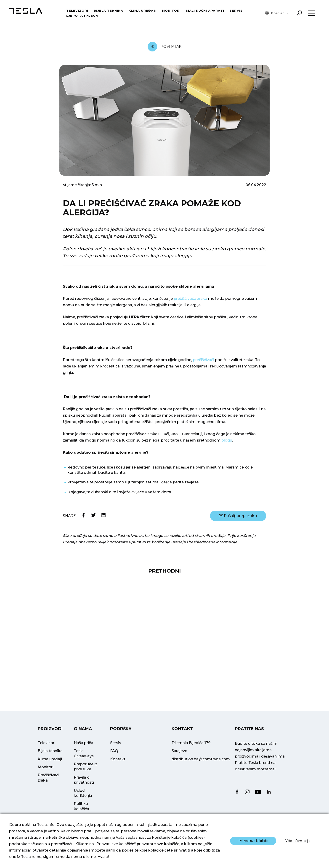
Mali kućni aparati (205, 11)
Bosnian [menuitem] (278, 13)
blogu (227, 440)
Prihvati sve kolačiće (253, 841)
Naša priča (84, 749)
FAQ (114, 757)
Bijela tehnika (108, 11)
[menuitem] (280, 13)
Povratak (164, 47)
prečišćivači (203, 360)
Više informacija (298, 841)
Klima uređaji (143, 11)
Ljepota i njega (82, 16)
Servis (236, 11)
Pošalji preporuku (238, 516)
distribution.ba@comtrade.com (201, 766)
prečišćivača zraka (190, 299)
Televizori (77, 11)
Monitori (171, 11)
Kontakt (118, 766)
